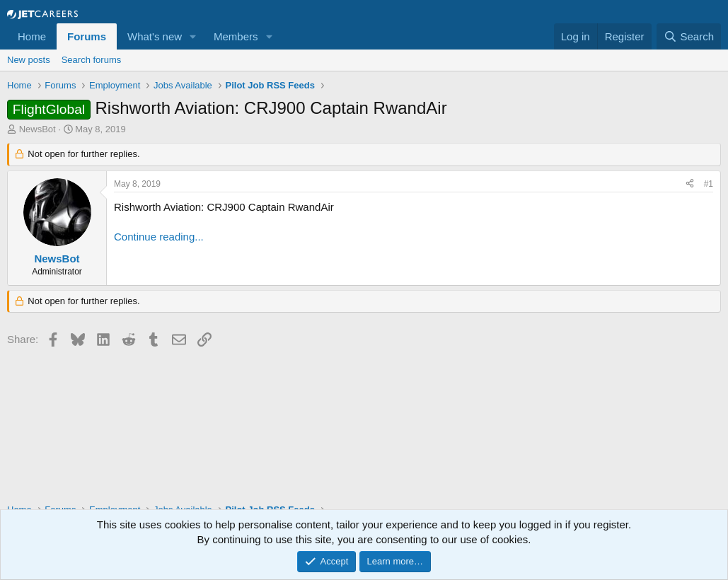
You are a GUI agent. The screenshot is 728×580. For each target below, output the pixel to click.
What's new (155, 36)
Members (236, 36)
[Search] (689, 36)
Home (32, 36)
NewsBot (37, 129)
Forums (87, 36)
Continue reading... (159, 237)
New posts (29, 60)
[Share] (690, 184)
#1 (709, 184)
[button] (193, 36)
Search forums (92, 60)
